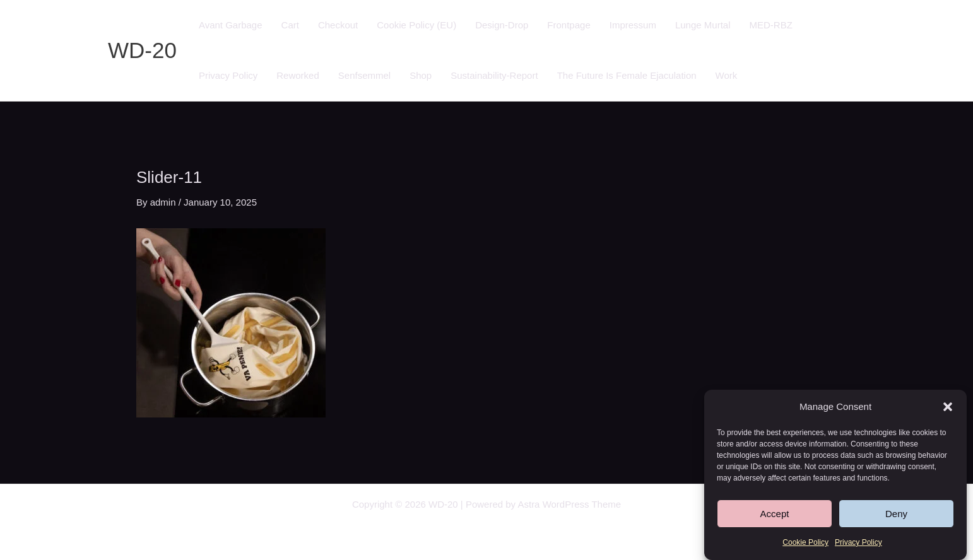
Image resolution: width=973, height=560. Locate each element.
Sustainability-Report (494, 75)
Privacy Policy (858, 543)
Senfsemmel (364, 75)
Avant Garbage (231, 25)
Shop (421, 75)
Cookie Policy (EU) (416, 25)
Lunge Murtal (703, 25)
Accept (775, 514)
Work (727, 75)
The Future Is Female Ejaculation (627, 75)
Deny (896, 514)
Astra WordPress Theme (569, 504)
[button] (948, 407)
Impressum (633, 25)
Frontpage (569, 25)
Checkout (338, 25)
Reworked (298, 75)
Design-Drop (502, 25)
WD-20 (142, 50)
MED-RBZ (770, 25)
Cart (290, 25)
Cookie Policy (805, 543)
